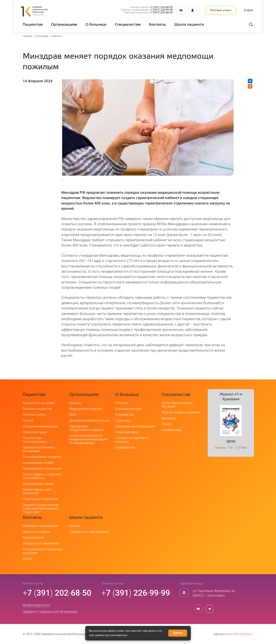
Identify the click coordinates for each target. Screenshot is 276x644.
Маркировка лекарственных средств (86, 428)
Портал (167, 424)
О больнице (42, 36)
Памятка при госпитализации (35, 440)
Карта (27, 559)
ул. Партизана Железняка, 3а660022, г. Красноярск (214, 593)
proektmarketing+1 (241, 634)
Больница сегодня (128, 409)
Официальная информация (135, 426)
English (249, 10)
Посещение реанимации (40, 426)
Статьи (28, 420)
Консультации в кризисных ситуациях (43, 551)
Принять (178, 633)
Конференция (172, 430)
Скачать (220, 448)
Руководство (125, 414)
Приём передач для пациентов (37, 491)
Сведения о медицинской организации (50, 612)
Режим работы (34, 538)
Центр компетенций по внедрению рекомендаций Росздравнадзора (88, 439)
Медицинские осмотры (86, 409)
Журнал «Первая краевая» (181, 412)
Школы (74, 526)
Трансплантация (35, 432)
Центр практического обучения (177, 405)
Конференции (125, 447)
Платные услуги (221, 10)
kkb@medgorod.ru (36, 605)
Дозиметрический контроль (89, 420)
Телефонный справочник (41, 543)
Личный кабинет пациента (42, 457)
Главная (27, 36)
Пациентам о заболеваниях (89, 532)
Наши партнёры (127, 432)
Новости (56, 36)
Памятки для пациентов (40, 499)
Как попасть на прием (39, 403)
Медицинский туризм (38, 484)
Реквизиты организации (40, 526)
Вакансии (169, 418)
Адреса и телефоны (37, 532)
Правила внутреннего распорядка (39, 449)
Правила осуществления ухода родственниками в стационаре (41, 508)
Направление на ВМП (38, 463)
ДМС (73, 414)
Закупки (75, 403)
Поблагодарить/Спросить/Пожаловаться (42, 476)
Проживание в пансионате (42, 468)
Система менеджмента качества (132, 440)
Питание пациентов (37, 409)
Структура (123, 420)
